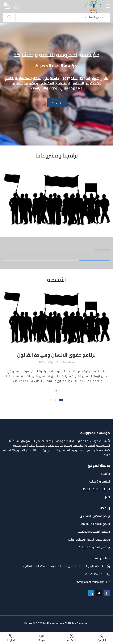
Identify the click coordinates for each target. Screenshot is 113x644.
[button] (61, 400)
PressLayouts (56, 623)
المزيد (57, 390)
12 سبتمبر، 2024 (48, 362)
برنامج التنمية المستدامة (96, 524)
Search (9, 17)
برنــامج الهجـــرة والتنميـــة (94, 532)
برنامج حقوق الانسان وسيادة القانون (56, 355)
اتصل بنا (105, 497)
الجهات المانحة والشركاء (96, 489)
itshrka (71, 362)
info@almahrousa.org (90, 582)
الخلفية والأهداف (100, 481)
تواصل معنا (57, 102)
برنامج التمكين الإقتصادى (95, 516)
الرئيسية (105, 474)
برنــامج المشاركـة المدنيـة (94, 547)
